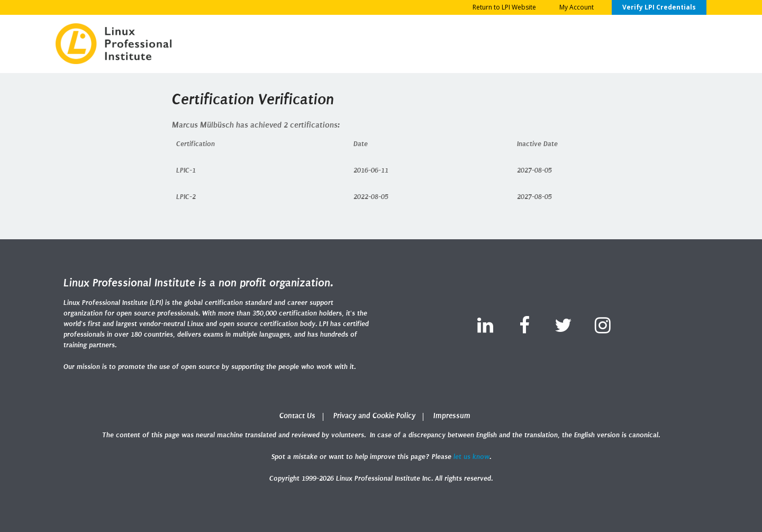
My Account (577, 7)
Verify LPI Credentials (659, 7)
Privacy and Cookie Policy (374, 416)
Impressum (452, 416)
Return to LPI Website (504, 7)
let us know (471, 457)
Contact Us (297, 416)
